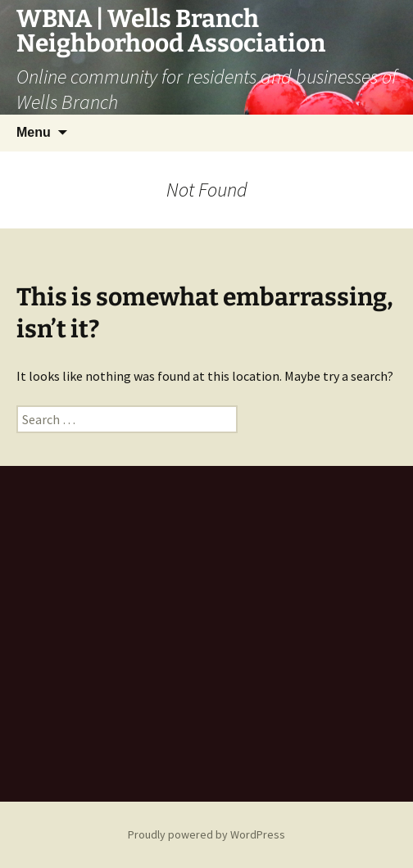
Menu (34, 132)
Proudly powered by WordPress (206, 834)
